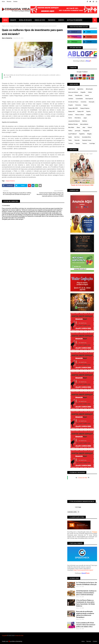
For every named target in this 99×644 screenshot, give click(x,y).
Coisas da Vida (82, 478)
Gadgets (89, 115)
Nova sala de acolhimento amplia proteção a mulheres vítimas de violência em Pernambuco (85, 614)
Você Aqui (92, 143)
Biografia (83, 92)
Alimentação (89, 89)
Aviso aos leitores (73, 92)
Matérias (85, 121)
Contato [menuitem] (61, 20)
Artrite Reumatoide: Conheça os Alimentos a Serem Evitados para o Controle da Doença (86, 593)
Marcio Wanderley (7, 38)
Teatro (70, 140)
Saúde (70, 137)
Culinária (71, 99)
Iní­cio (3, 2)
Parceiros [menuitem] (52, 20)
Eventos (71, 115)
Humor (70, 118)
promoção (78, 131)
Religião (89, 134)
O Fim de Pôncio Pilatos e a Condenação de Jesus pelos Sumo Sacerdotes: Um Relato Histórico (86, 603)
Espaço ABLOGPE (73, 108)
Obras (78, 127)
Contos (87, 95)
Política (70, 131)
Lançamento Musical (74, 121)
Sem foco (77, 137)
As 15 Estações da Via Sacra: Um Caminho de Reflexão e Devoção (87, 584)
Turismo (85, 143)
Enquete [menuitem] (13, 20)
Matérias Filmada (73, 124)
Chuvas (70, 95)
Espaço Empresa (15, 26)
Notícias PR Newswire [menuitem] (75, 20)
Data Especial (89, 99)
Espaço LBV (81, 111)
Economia (84, 102)
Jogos (85, 118)
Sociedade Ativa (86, 137)
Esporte (88, 111)
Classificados (79, 95)
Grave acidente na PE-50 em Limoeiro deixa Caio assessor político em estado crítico (86, 625)
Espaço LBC (72, 111)
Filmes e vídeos (80, 115)
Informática (78, 118)
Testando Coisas (87, 140)
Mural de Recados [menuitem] (25, 20)
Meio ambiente (84, 124)
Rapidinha (82, 134)
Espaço (85, 105)
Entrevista (78, 105)
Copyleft (4, 636)
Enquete (71, 105)
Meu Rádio (71, 127)
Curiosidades (79, 99)
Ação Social (72, 89)
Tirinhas (71, 143)
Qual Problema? (73, 134)
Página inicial (6, 26)
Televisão (77, 140)
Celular (90, 92)
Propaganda (86, 131)
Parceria (9, 2)
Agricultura (80, 89)
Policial (90, 127)
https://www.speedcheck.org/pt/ (83, 570)
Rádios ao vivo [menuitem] (40, 20)
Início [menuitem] (5, 20)
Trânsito (78, 143)
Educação (92, 102)
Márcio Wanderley (17, 641)
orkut (84, 127)
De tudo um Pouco (73, 102)
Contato (15, 2)
